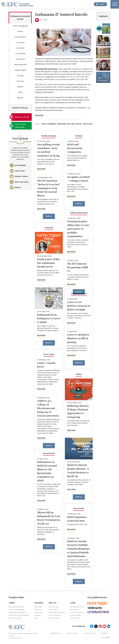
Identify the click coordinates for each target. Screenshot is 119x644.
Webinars (20, 98)
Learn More (62, 124)
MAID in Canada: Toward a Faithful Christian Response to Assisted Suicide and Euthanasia (78, 549)
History (79, 124)
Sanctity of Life (22, 117)
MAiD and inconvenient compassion (75, 148)
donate (102, 4)
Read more (39, 115)
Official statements (20, 65)
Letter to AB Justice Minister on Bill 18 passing (78, 338)
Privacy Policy (72, 633)
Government (20, 59)
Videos (20, 92)
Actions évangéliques (20, 26)
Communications (20, 37)
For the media (20, 54)
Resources (20, 81)
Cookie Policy (90, 633)
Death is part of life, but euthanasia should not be (49, 263)
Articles (20, 31)
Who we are (53, 607)
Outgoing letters (20, 70)
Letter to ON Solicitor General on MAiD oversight (79, 306)
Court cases (20, 42)
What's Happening (49, 124)
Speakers (20, 87)
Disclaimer (106, 638)
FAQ (36, 618)
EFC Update (74, 610)
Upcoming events (77, 607)
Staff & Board (54, 615)
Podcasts (20, 76)
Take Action (88, 124)
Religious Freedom (16, 607)
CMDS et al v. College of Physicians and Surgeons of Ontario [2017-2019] (48, 408)
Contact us (75, 618)
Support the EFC (77, 613)
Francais (38, 610)
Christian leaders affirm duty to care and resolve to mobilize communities (78, 229)
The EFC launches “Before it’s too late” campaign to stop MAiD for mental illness (49, 188)
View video (71, 430)
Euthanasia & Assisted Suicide (61, 14)
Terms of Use (56, 633)
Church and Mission (17, 610)
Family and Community (18, 613)
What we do (54, 610)
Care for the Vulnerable (20, 126)
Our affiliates (55, 618)
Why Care (71, 124)
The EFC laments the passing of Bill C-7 (77, 267)
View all (49, 216)
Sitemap (104, 633)
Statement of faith (57, 613)
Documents (20, 48)
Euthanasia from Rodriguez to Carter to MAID (49, 318)
